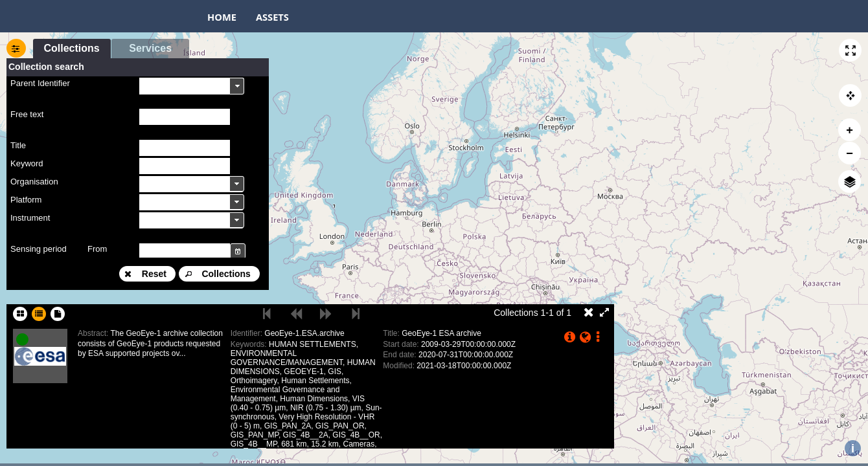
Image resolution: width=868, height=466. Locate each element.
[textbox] (185, 117)
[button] (850, 50)
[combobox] (192, 85)
